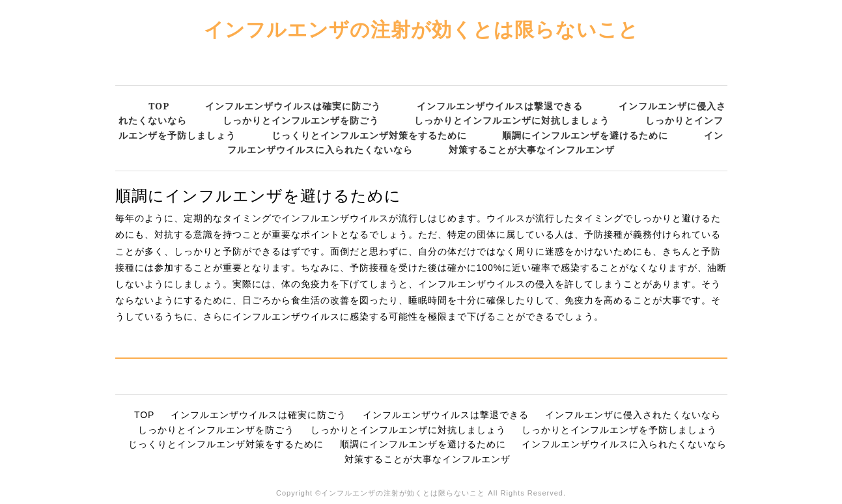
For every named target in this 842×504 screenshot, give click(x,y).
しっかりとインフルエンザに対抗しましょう (512, 120)
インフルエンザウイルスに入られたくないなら (624, 444)
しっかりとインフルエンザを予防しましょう (619, 430)
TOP (159, 106)
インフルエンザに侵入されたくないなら (633, 415)
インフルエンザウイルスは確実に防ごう (293, 106)
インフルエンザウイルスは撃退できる (500, 106)
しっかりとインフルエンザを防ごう (301, 120)
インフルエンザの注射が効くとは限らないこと (421, 29)
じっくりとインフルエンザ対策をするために (369, 135)
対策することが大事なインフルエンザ (532, 149)
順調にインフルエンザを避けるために (585, 135)
